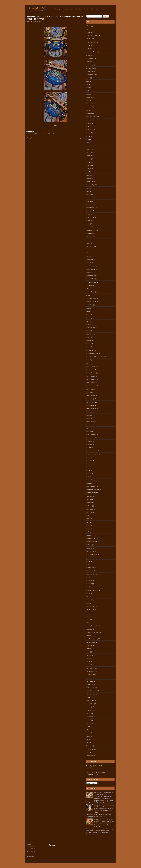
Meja (88, 457)
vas (87, 739)
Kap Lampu (90, 318)
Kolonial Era (90, 347)
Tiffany (88, 713)
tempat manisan (91, 684)
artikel (88, 78)
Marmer (89, 448)
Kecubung (89, 324)
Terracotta (89, 710)
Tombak (89, 720)
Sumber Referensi (84, 9)
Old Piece (89, 499)
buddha (89, 139)
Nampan (89, 483)
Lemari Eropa (90, 422)
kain (88, 311)
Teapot (88, 662)
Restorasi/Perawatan (92, 590)
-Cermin (89, 26)
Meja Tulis (89, 464)
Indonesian (89, 285)
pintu (88, 558)
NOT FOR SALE (91, 493)
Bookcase (89, 107)
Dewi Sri (89, 191)
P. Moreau (89, 506)
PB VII (88, 525)
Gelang (88, 243)
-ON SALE (89, 32)
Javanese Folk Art (91, 302)
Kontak (102, 9)
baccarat (89, 88)
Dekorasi (89, 182)
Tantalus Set (90, 655)
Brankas (89, 123)
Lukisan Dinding (91, 435)
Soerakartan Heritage (92, 632)
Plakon (88, 564)
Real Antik (89, 584)
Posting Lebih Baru (32, 138)
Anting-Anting (90, 68)
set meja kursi (90, 606)
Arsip (76, 9)
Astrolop (89, 84)
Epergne (89, 204)
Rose (88, 597)
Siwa (88, 623)
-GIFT (88, 29)
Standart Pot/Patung (92, 639)
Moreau (89, 474)
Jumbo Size (90, 305)
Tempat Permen (91, 694)
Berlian (88, 97)
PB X (88, 529)
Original (55, 134)
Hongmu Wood (91, 279)
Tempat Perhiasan (91, 691)
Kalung (88, 315)
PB (87, 516)
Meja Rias (89, 460)
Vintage (89, 752)
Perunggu (89, 548)
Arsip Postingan (31, 852)
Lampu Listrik (90, 402)
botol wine (89, 120)
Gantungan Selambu (92, 230)
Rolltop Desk (90, 593)
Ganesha (89, 227)
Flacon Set (89, 211)
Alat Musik (89, 49)
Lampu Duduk (90, 383)
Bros (88, 136)
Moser (88, 477)
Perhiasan (89, 545)
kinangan (89, 340)
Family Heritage (91, 208)
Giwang (89, 256)
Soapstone (89, 629)
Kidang (88, 337)
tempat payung (91, 688)
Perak (88, 535)
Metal (88, 467)
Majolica (89, 444)
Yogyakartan (90, 756)
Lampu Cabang (91, 376)
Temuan (89, 707)
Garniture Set (90, 234)
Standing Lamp (91, 642)
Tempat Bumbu (91, 671)
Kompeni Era (90, 350)
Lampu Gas (90, 389)
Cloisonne (89, 165)
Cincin (88, 162)
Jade (88, 295)
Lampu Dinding (91, 379)
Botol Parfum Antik (92, 117)
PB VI (88, 522)
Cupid (88, 172)
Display (89, 195)
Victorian (89, 746)
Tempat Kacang (91, 675)
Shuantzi (89, 613)
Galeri (88, 224)
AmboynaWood (91, 58)
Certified (89, 149)
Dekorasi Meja (90, 185)
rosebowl (89, 600)
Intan (88, 289)
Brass (88, 126)
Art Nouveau (90, 75)
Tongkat (89, 723)
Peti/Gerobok (90, 551)
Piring (88, 561)
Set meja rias (90, 610)
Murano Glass (90, 480)
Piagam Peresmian (92, 555)
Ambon (88, 55)
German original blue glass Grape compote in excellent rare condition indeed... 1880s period (55, 18)
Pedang (89, 532)
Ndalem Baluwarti (91, 486)
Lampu (88, 363)
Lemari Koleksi (69, 9)
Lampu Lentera (91, 396)
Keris (88, 331)
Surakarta (89, 645)
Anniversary (90, 65)
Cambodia (89, 143)
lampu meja (90, 405)
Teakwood (89, 658)
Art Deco (89, 71)
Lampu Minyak (90, 409)
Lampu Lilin (90, 399)
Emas (88, 201)
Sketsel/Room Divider (93, 626)
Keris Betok (90, 334)
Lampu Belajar (90, 370)
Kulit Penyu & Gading (92, 354)
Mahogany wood (91, 438)
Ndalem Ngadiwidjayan (93, 490)
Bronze (88, 133)
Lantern (89, 415)
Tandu (88, 652)
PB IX (88, 519)
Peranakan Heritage (92, 542)
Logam (88, 428)
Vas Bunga (89, 743)
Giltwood (89, 253)
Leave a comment (62, 134)
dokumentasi (90, 198)
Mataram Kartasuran (92, 451)
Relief (88, 587)
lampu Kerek (90, 392)
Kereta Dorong (91, 328)
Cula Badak (90, 169)
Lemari (88, 418)
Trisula (88, 730)
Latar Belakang (31, 847)
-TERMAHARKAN (91, 42)
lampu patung (90, 412)
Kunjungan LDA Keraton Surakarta (96, 357)
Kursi (88, 360)
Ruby (88, 603)
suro (88, 649)
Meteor (89, 470)
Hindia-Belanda (48, 134)
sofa (88, 636)
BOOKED (89, 110)
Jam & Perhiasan (91, 298)
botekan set (90, 114)
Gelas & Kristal (40, 134)
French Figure (90, 217)
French (88, 214)
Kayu (88, 321)
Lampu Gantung (91, 366)
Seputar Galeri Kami (32, 849)
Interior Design (91, 292)
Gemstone (89, 250)
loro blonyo (90, 431)
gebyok (89, 240)
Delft (88, 188)
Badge (88, 91)
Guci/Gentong (90, 266)
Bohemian (89, 104)
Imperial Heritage (91, 282)
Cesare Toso (90, 152)
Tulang (88, 733)
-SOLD (34, 134)
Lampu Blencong (91, 373)
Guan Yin (89, 263)
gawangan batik (91, 237)
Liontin (88, 425)
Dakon (88, 175)
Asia (88, 81)
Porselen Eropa (91, 568)
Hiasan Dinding (91, 269)
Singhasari (89, 619)
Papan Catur (90, 509)
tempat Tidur (90, 700)
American (89, 62)
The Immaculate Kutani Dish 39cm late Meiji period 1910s (104, 793)
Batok (88, 94)
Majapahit (89, 441)
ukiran (88, 736)
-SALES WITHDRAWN (92, 36)
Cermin (88, 146)
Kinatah (88, 344)
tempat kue (90, 678)
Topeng (89, 726)
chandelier (89, 156)
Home (52, 9)
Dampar (89, 178)
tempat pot (90, 697)
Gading (88, 220)
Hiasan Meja (90, 272)
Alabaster (89, 45)
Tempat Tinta (90, 704)
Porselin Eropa (91, 574)
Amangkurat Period (92, 52)
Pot (87, 577)
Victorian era (90, 749)
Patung (88, 512)
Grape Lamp (90, 259)
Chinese (89, 159)
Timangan (89, 717)
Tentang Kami (59, 9)
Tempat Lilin (90, 681)
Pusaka (88, 580)
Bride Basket (90, 130)
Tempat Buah (90, 668)
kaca (88, 308)
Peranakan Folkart (91, 538)
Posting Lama (80, 138)
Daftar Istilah (95, 9)
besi (88, 100)
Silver (88, 616)
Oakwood (89, 496)
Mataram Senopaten (92, 454)
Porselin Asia (90, 571)
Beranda (29, 844)
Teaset (88, 665)
